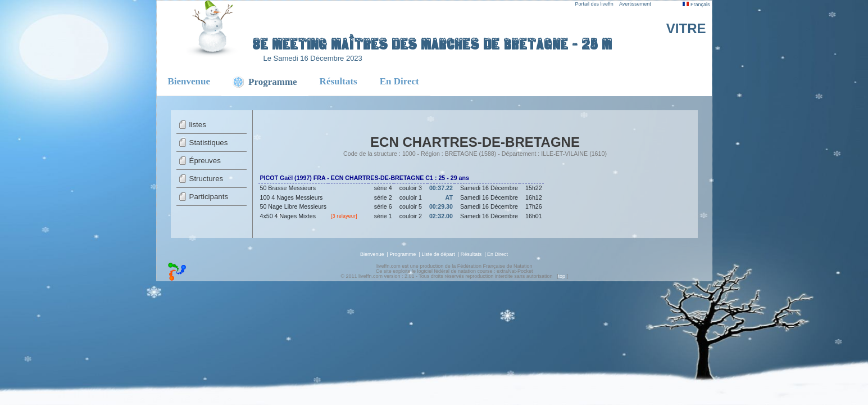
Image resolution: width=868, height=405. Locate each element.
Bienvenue (189, 81)
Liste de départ (438, 254)
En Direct (399, 81)
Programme (403, 254)
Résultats (338, 81)
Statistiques (209, 143)
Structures (206, 179)
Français (696, 4)
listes (198, 125)
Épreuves (205, 161)
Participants (209, 197)
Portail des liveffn (594, 4)
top (562, 276)
